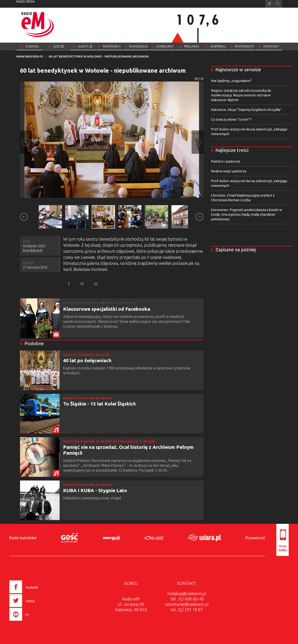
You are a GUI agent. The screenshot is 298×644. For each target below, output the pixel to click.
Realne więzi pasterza (229, 171)
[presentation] (33, 621)
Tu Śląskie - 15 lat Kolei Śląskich (100, 404)
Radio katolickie (23, 538)
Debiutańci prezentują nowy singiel (93, 498)
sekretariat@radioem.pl (187, 604)
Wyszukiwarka (278, 4)
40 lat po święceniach (87, 360)
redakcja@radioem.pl (187, 593)
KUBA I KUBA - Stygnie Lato (95, 490)
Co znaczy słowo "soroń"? (231, 119)
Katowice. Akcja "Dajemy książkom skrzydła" (246, 110)
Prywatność (255, 538)
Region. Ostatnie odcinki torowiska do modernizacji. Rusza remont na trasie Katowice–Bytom (241, 95)
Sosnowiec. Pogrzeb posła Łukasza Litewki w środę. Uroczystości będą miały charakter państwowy (247, 214)
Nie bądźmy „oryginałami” (231, 81)
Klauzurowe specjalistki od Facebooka (107, 309)
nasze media (25, 2)
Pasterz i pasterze (226, 161)
